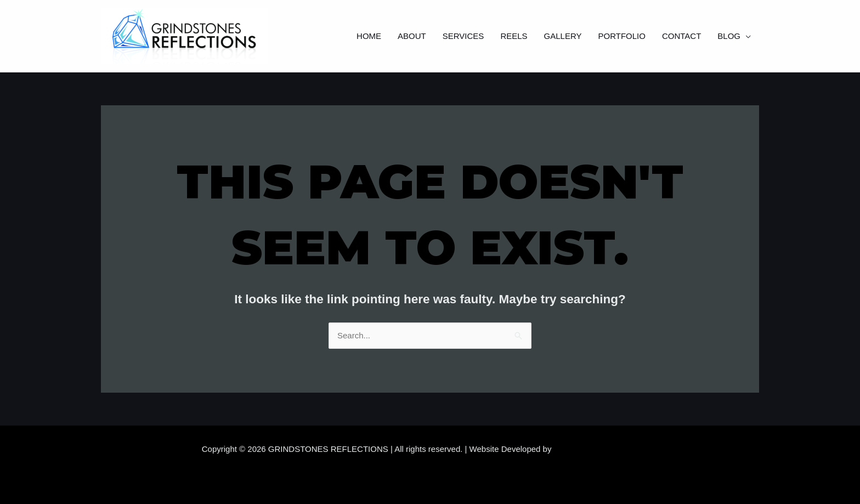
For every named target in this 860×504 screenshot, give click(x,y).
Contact (681, 36)
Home (369, 36)
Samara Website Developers (606, 449)
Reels (514, 36)
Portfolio (622, 36)
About (412, 36)
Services (463, 36)
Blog (729, 36)
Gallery (563, 36)
